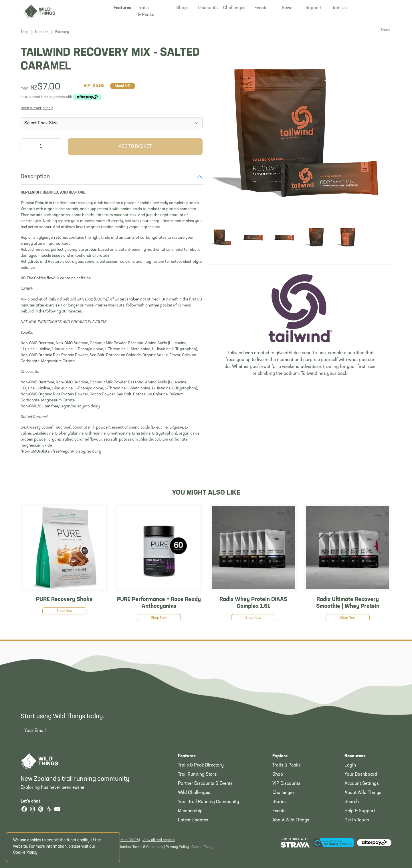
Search (352, 802)
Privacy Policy (177, 847)
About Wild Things (291, 820)
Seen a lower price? (37, 108)
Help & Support (360, 811)
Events (279, 811)
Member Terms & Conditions (141, 847)
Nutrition (42, 32)
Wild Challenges (194, 793)
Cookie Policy (202, 847)
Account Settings (362, 784)
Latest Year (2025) (125, 840)
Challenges (284, 793)
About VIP (123, 86)
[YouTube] (57, 810)
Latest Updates (193, 820)
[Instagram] (32, 810)
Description (35, 177)
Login (350, 765)
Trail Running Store (197, 775)
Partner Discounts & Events (205, 784)
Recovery (62, 32)
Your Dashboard (361, 775)
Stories (280, 802)
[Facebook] (24, 810)
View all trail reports (159, 840)
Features (187, 756)
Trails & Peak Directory (201, 765)
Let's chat (34, 801)
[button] (122, 8)
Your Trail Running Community (209, 802)
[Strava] (49, 810)
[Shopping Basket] (382, 7)
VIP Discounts (286, 784)
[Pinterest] (41, 810)
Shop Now (64, 611)
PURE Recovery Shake (64, 600)
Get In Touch (357, 820)
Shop (24, 32)
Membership (190, 811)
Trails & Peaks (287, 765)
